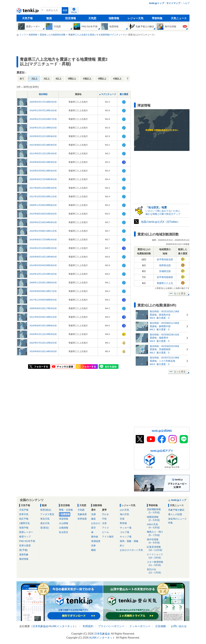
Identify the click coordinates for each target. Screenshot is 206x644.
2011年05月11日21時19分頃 (43, 153)
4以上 (59, 79)
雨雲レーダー (26, 532)
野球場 (123, 523)
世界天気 (24, 514)
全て (22, 79)
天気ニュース (179, 18)
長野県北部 (165, 265)
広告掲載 (161, 626)
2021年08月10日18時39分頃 (43, 145)
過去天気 (45, 523)
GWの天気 (156, 526)
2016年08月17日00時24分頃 (43, 240)
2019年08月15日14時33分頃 (43, 351)
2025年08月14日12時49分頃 (43, 257)
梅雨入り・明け (156, 534)
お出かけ (96, 523)
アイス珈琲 (108, 537)
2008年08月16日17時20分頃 (43, 308)
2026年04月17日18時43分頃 (43, 102)
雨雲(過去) (46, 510)
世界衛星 (82, 519)
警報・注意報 (66, 510)
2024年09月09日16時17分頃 (43, 291)
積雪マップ (25, 537)
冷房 (104, 523)
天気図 (92, 18)
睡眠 (93, 550)
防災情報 (71, 18)
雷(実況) (44, 528)
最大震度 (124, 94)
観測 (49, 18)
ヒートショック (156, 556)
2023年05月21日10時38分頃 (43, 136)
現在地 (74, 12)
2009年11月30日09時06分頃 (43, 205)
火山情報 (64, 523)
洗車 (93, 546)
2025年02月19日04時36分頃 (43, 222)
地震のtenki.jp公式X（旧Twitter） (160, 222)
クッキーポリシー (140, 626)
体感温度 (96, 541)
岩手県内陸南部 (165, 277)
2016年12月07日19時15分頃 (43, 110)
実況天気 (45, 519)
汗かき (105, 514)
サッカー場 (126, 528)
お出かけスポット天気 (131, 550)
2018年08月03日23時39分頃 (43, 162)
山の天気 (124, 510)
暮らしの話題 (175, 514)
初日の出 (156, 571)
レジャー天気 (136, 18)
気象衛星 (82, 514)
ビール (105, 532)
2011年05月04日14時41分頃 (43, 317)
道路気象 (24, 554)
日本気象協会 (40, 626)
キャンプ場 (126, 537)
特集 (171, 523)
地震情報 (65, 514)
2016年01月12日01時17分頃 (43, 119)
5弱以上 (72, 79)
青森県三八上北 (165, 283)
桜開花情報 (156, 519)
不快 (104, 519)
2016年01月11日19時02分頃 (43, 128)
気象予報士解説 (176, 510)
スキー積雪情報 (156, 564)
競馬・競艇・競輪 (129, 541)
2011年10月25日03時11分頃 (43, 196)
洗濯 (93, 514)
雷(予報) (23, 550)
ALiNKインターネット (62, 626)
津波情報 (64, 519)
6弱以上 (102, 79)
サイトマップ (173, 3)
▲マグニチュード (107, 94)
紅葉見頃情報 (156, 549)
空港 (122, 519)
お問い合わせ (179, 626)
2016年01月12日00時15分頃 (43, 248)
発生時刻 (43, 94)
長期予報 (24, 528)
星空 (93, 528)
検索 (65, 10)
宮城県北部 (165, 271)
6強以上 (117, 79)
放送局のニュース (177, 519)
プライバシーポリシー (111, 626)
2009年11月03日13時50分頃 (43, 283)
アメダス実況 (47, 514)
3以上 (47, 79)
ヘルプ (186, 3)
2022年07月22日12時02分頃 (43, 343)
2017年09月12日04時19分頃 (43, 188)
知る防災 (64, 532)
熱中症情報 (156, 541)
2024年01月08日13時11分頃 (43, 231)
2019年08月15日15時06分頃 (43, 326)
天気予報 (27, 18)
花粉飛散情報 (156, 511)
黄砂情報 (24, 559)
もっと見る (180, 293)
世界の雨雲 (25, 546)
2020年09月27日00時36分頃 (43, 179)
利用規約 (88, 626)
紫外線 (95, 537)
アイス (105, 528)
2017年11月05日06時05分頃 (43, 300)
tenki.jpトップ (157, 3)
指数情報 (114, 18)
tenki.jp (28, 11)
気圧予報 (24, 519)
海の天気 (124, 514)
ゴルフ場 (124, 532)
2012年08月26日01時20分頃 (43, 214)
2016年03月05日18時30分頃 (43, 171)
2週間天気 (24, 523)
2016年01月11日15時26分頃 (43, 334)
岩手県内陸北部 (165, 259)
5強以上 (87, 79)
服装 (93, 519)
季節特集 (157, 18)
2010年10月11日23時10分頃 (43, 274)
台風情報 (64, 528)
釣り (122, 546)
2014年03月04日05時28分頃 (43, 265)
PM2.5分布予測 (27, 541)
